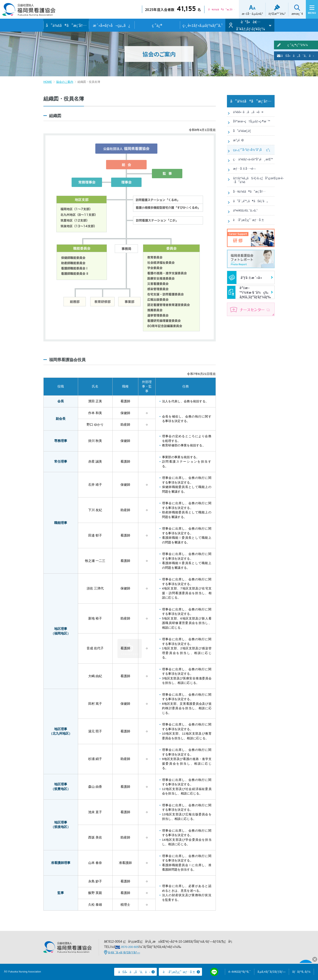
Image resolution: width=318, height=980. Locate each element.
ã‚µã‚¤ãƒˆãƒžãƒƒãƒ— (272, 972)
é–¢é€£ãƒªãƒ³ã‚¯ (240, 972)
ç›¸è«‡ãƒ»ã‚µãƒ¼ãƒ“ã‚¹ (203, 25)
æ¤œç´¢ (291, 14)
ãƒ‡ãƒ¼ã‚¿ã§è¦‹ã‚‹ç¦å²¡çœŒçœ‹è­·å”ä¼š (253, 207)
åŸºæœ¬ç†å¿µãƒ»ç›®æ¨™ (251, 126)
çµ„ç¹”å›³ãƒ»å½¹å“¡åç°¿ (251, 163)
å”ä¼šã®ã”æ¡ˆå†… (66, 25)
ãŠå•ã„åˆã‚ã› (315, 72)
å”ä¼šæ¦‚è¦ (242, 138)
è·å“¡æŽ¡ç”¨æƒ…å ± (249, 260)
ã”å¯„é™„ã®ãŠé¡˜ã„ (251, 235)
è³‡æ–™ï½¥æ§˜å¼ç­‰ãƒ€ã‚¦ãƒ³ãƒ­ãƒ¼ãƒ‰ (249, 334)
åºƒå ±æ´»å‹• (245, 319)
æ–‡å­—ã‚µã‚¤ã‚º (246, 14)
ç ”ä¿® (157, 25)
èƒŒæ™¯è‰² (271, 14)
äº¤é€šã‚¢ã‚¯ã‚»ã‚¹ (244, 247)
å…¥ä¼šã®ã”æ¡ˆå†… (249, 222)
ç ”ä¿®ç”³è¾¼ (315, 52)
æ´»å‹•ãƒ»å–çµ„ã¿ (112, 25)
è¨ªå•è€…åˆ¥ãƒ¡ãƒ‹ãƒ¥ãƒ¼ (251, 25)
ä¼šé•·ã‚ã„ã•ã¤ (248, 113)
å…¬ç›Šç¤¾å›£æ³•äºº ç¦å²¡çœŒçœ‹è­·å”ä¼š (29, 11)
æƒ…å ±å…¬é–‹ (243, 193)
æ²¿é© (237, 151)
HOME (48, 82)
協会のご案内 (65, 82)
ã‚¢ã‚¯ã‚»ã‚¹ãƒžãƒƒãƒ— (124, 952)
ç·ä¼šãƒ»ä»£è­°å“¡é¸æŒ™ (244, 178)
